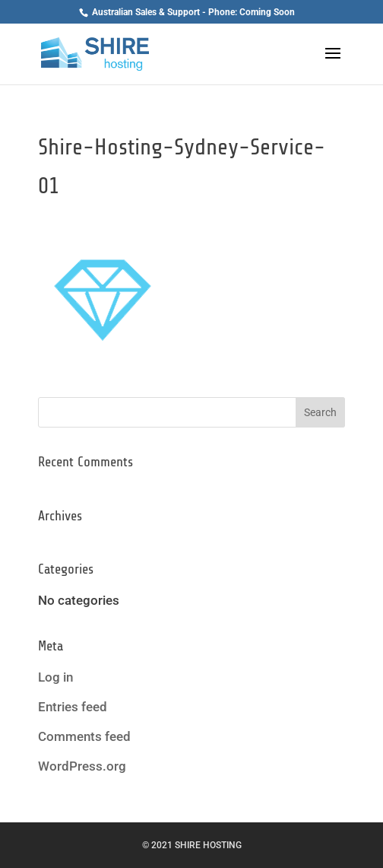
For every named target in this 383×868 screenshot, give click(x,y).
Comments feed (84, 736)
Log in (55, 677)
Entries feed (73, 707)
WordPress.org (82, 766)
